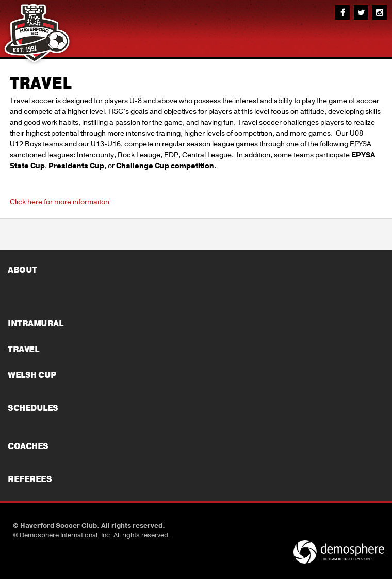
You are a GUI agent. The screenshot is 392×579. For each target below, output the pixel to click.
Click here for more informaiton (60, 202)
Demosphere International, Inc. (66, 535)
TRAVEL (41, 83)
